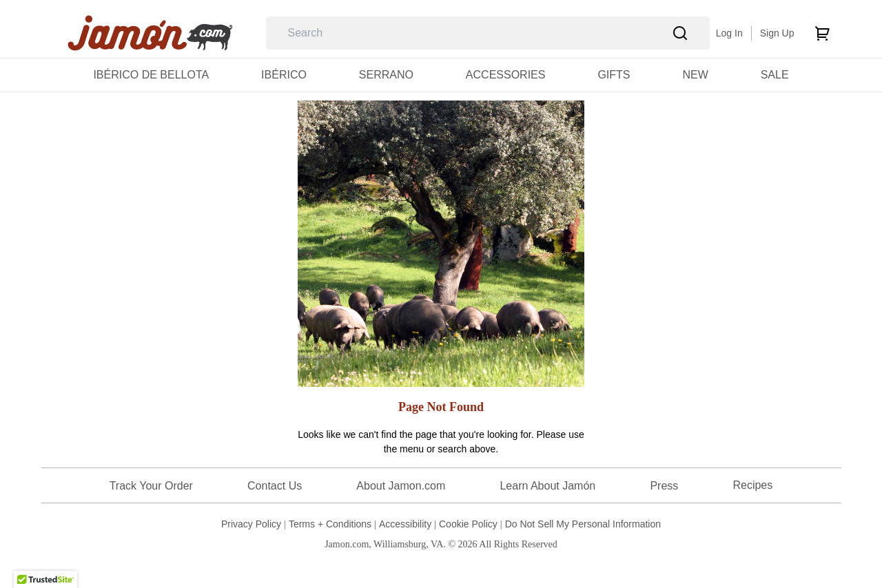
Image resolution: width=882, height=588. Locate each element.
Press (664, 486)
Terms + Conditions (330, 524)
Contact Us (275, 486)
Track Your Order (151, 486)
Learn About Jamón (547, 486)
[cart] (822, 33)
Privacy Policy (251, 524)
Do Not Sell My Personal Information (583, 524)
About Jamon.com (401, 486)
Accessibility (405, 524)
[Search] (680, 33)
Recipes (752, 485)
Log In (729, 33)
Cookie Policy (468, 524)
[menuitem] (151, 75)
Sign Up (777, 33)
